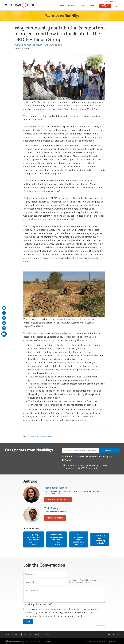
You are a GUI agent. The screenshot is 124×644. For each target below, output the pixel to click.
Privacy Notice (49, 609)
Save (28, 622)
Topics (82, 5)
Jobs (41, 634)
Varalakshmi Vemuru (24, 45)
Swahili (68, 460)
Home (62, 5)
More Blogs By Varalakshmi (58, 500)
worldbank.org (110, 2)
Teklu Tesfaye (42, 45)
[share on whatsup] (4, 328)
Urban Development (31, 436)
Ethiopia (43, 436)
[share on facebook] (4, 313)
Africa (50, 436)
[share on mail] (4, 308)
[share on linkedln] (4, 323)
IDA (31, 642)
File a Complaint (113, 634)
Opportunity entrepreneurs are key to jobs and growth (57, 539)
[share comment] (4, 334)
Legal (7, 634)
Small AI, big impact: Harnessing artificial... (100, 539)
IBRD (26, 642)
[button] (116, 6)
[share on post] (4, 318)
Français (93, 457)
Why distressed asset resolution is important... (79, 539)
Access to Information (30, 634)
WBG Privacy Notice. (90, 468)
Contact (92, 5)
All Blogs (72, 5)
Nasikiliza (72, 16)
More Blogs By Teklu (55, 518)
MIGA (41, 642)
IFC (36, 642)
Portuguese (107, 457)
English (26, 49)
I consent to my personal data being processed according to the (87, 467)
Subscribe (110, 450)
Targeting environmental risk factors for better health (34, 539)
